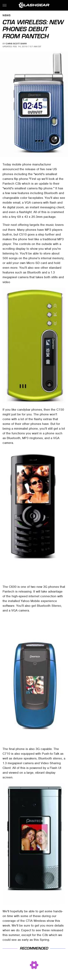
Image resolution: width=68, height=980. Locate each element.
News (7, 16)
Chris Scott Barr (16, 44)
